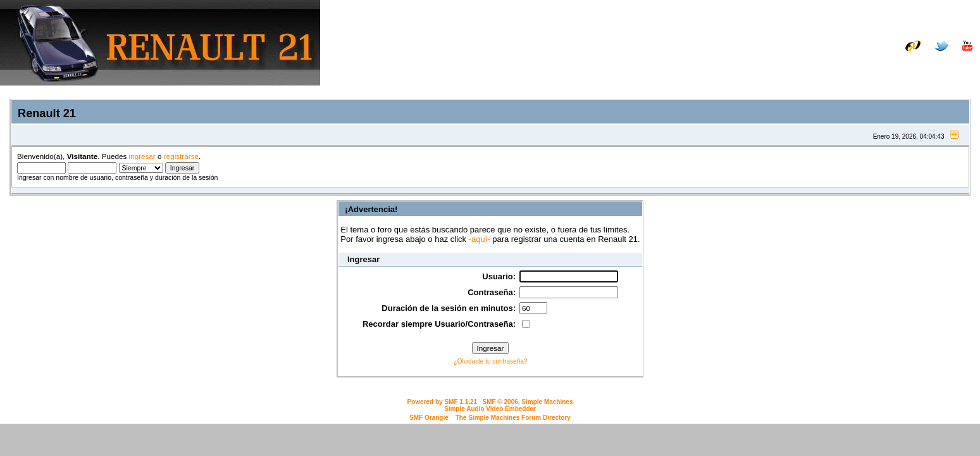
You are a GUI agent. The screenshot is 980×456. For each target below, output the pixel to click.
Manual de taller (806, 55)
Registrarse (950, 65)
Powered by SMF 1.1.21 (443, 402)
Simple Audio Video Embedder (490, 409)
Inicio (815, 65)
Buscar (852, 65)
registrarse (181, 156)
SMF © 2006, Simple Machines (527, 402)
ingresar (142, 156)
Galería (958, 55)
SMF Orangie (429, 418)
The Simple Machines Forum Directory (513, 418)
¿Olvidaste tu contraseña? (491, 361)
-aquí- (480, 239)
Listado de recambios (891, 55)
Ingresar (896, 65)
